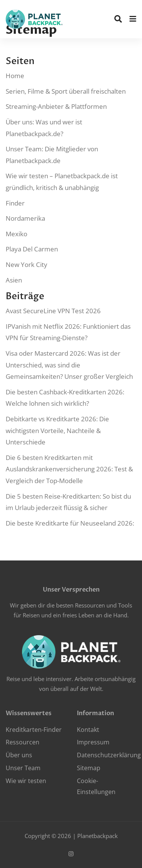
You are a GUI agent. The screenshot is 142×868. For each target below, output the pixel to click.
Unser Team (23, 768)
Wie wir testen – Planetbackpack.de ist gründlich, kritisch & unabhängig (62, 182)
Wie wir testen (26, 781)
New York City (27, 264)
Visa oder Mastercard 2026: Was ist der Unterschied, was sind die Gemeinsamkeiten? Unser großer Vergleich (69, 365)
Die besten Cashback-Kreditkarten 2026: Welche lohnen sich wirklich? (65, 398)
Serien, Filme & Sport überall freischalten (66, 91)
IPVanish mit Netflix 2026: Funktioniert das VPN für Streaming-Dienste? (68, 332)
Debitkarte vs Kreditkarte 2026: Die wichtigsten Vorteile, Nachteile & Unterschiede (57, 430)
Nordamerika (25, 218)
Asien (14, 280)
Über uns (19, 755)
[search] (118, 19)
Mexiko (16, 234)
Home (15, 76)
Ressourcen (23, 742)
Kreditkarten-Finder (34, 730)
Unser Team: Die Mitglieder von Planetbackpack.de (52, 155)
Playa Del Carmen (32, 249)
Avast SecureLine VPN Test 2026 (53, 311)
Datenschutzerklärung (109, 755)
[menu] (133, 19)
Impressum (93, 742)
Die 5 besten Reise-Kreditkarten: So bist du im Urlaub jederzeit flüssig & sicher (68, 502)
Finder (15, 203)
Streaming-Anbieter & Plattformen (56, 106)
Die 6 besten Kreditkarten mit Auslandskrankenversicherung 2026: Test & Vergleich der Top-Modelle (69, 469)
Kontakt (88, 730)
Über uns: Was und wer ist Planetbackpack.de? (44, 128)
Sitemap (89, 768)
